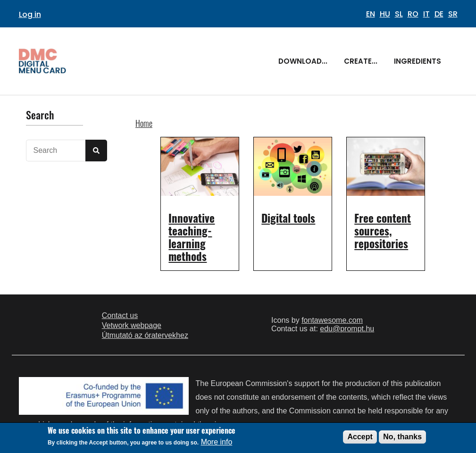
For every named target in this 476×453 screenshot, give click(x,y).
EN (371, 14)
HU (385, 14)
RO (413, 14)
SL (399, 14)
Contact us (120, 315)
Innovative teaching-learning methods (192, 237)
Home (144, 123)
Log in (30, 14)
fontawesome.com (332, 320)
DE (439, 14)
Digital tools (288, 218)
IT (426, 14)
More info (217, 442)
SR (453, 14)
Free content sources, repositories (383, 231)
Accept (360, 437)
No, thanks (402, 437)
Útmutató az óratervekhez (145, 335)
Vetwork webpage (132, 325)
